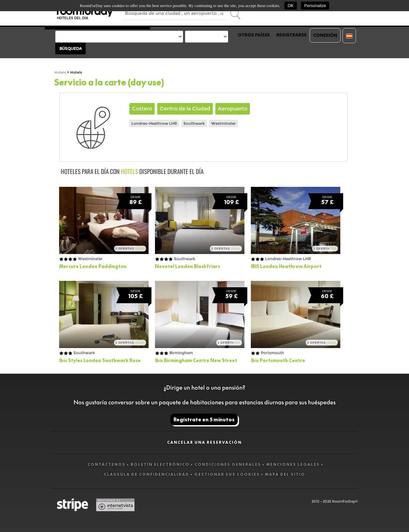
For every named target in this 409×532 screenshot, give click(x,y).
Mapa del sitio (285, 474)
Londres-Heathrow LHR (154, 123)
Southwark (194, 123)
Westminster (224, 123)
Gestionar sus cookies (227, 474)
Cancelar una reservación (204, 442)
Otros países (254, 35)
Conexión (325, 35)
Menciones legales (293, 464)
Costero (142, 109)
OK (291, 6)
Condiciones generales (228, 464)
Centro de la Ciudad (185, 109)
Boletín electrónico (160, 464)
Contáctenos (107, 464)
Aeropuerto (233, 109)
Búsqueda (71, 48)
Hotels (60, 72)
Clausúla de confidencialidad (147, 474)
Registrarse (291, 35)
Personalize (315, 6)
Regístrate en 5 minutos (204, 419)
